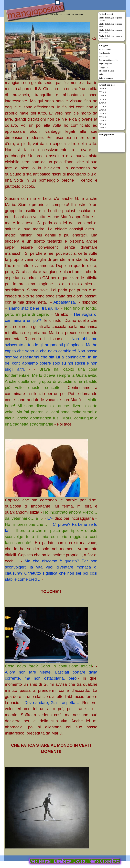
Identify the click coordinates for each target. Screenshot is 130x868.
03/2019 (102, 92)
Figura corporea (105, 64)
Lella (101, 74)
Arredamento (104, 53)
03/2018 (102, 117)
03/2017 (102, 128)
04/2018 (102, 113)
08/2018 (102, 106)
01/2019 (102, 99)
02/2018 (102, 121)
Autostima (103, 57)
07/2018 (102, 110)
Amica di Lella (105, 49)
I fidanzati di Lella (107, 71)
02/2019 (102, 96)
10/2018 (102, 103)
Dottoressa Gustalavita (108, 60)
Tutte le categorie (106, 78)
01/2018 (102, 124)
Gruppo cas (104, 67)
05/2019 (102, 89)
